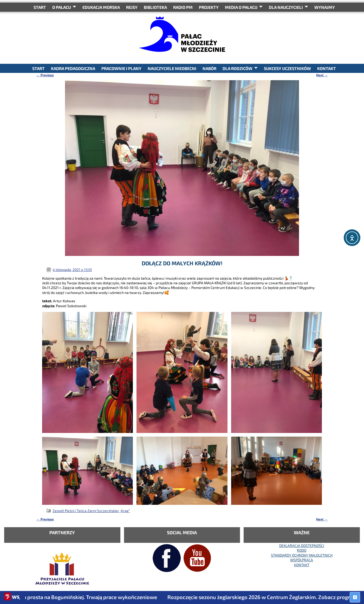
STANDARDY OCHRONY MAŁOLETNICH (302, 555)
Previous (45, 75)
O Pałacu (62, 7)
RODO (302, 550)
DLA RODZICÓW (238, 68)
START (40, 7)
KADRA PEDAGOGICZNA (73, 68)
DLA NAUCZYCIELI (286, 7)
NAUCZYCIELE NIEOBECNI (172, 68)
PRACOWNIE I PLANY (121, 68)
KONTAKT (327, 68)
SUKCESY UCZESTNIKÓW (287, 68)
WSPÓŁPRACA (302, 560)
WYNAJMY (325, 7)
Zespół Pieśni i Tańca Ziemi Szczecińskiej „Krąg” (91, 511)
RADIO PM (183, 7)
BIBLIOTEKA (155, 7)
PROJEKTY (209, 7)
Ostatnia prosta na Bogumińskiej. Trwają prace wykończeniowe (85, 597)
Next (322, 75)
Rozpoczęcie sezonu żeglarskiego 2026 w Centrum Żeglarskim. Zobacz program (266, 597)
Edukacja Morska (101, 7)
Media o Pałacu (241, 7)
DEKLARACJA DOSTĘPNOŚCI (302, 546)
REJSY (132, 7)
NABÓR (209, 68)
